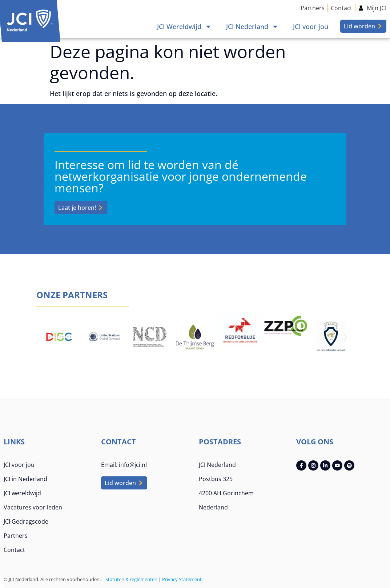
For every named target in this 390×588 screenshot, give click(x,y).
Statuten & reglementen (131, 579)
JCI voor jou (311, 27)
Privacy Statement (182, 579)
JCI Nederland (252, 27)
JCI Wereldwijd (184, 27)
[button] (45, 338)
